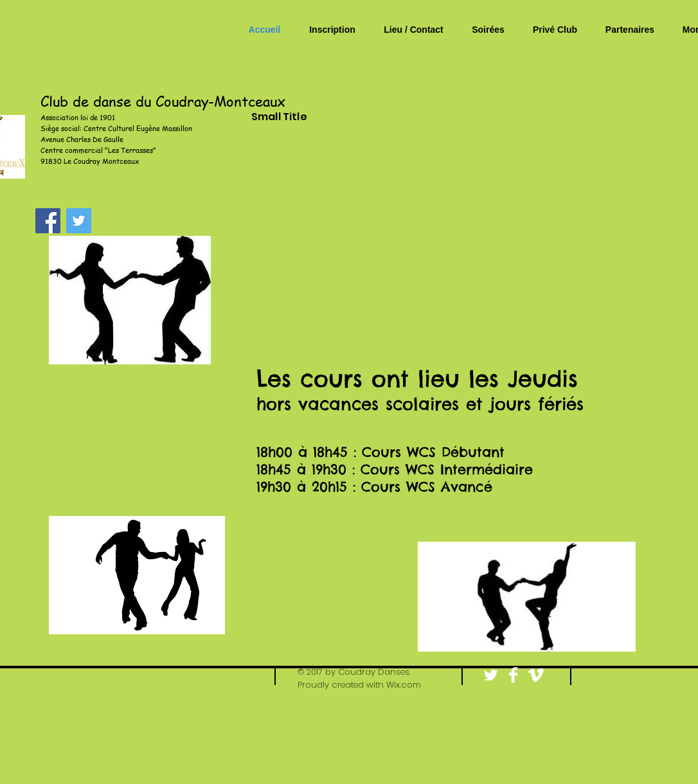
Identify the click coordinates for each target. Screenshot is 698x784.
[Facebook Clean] (513, 675)
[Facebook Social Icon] (48, 221)
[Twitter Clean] (491, 675)
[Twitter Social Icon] (79, 221)
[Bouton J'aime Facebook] (639, 676)
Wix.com (404, 685)
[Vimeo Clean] (536, 675)
